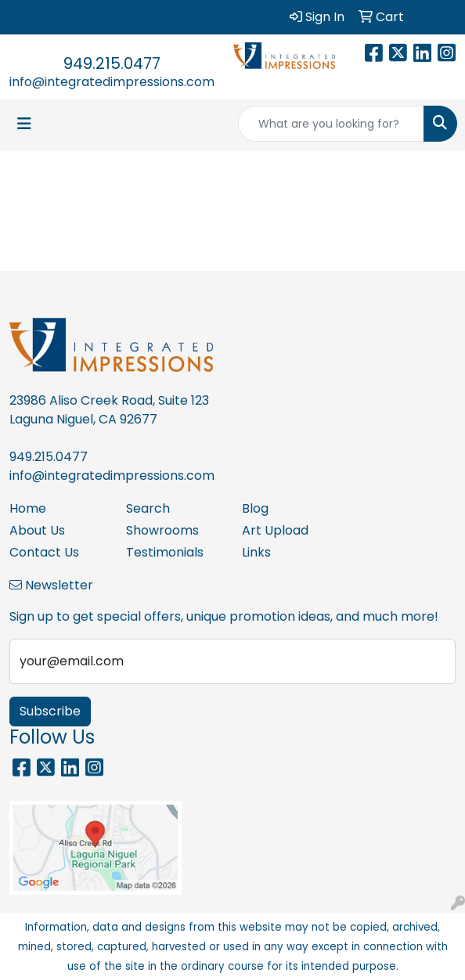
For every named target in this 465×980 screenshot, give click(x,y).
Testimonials (165, 552)
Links (256, 552)
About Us (37, 530)
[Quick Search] (331, 124)
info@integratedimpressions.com (112, 82)
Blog (255, 508)
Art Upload (275, 530)
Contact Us (44, 552)
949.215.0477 (112, 63)
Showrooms (162, 530)
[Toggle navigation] (24, 124)
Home (28, 508)
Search (148, 508)
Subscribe (50, 711)
